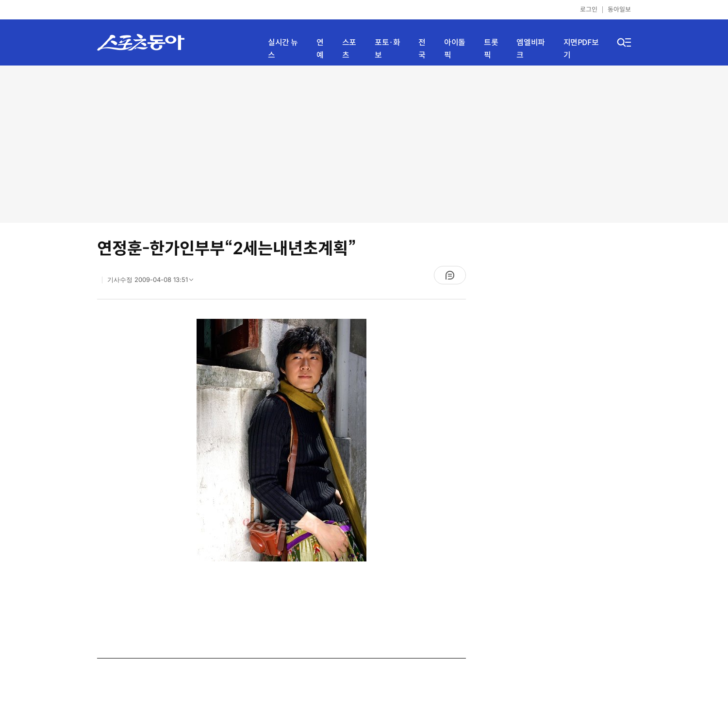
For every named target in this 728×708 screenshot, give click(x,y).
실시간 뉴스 (283, 49)
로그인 (589, 9)
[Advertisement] (364, 143)
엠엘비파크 (530, 49)
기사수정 (153, 282)
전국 (422, 49)
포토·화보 (387, 49)
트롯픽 (491, 49)
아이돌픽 (455, 49)
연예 (320, 49)
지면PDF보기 (581, 49)
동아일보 (619, 9)
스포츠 (349, 49)
